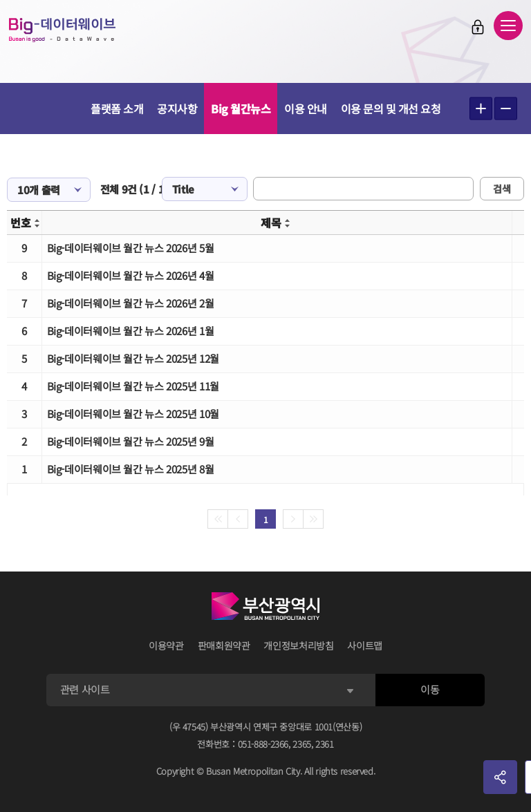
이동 (430, 689)
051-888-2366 (263, 744)
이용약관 (166, 645)
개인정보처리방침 (298, 645)
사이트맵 (365, 645)
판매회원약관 (224, 645)
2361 (325, 744)
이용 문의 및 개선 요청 (391, 108)
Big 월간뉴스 (241, 108)
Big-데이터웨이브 (62, 30)
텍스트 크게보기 (481, 109)
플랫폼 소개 (117, 108)
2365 (302, 744)
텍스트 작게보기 (506, 109)
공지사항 (177, 108)
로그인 (478, 27)
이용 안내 (306, 108)
